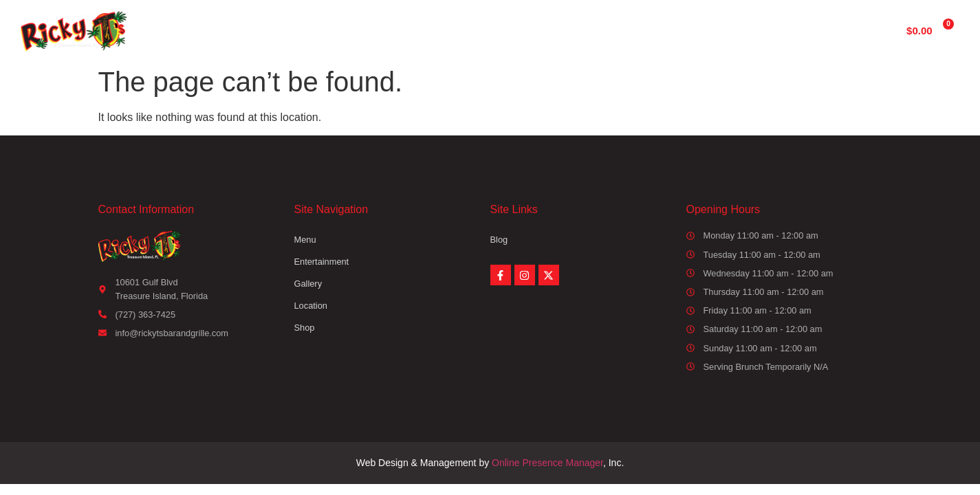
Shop (721, 30)
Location (650, 30)
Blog (499, 240)
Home (329, 30)
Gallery (573, 30)
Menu (395, 30)
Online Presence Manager (547, 463)
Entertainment (482, 30)
